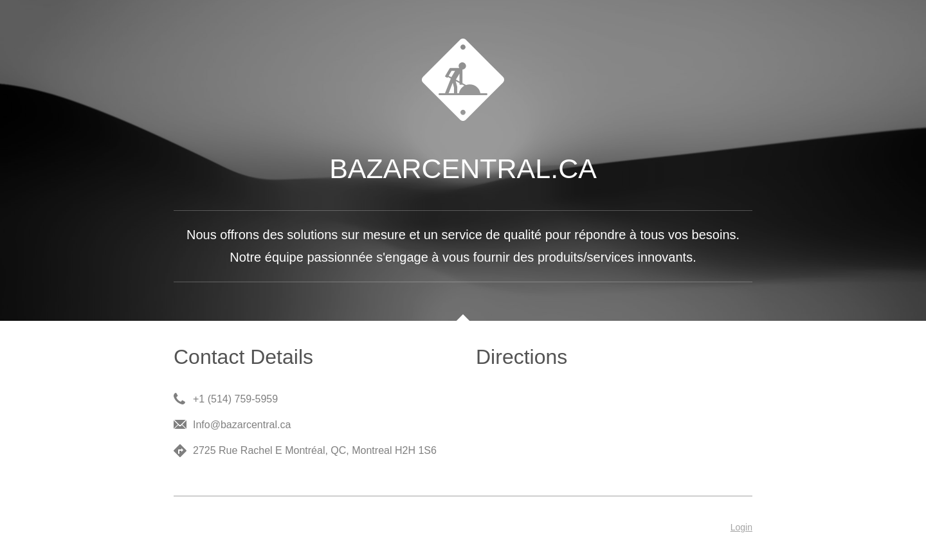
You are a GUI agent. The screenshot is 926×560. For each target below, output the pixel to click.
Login (741, 527)
